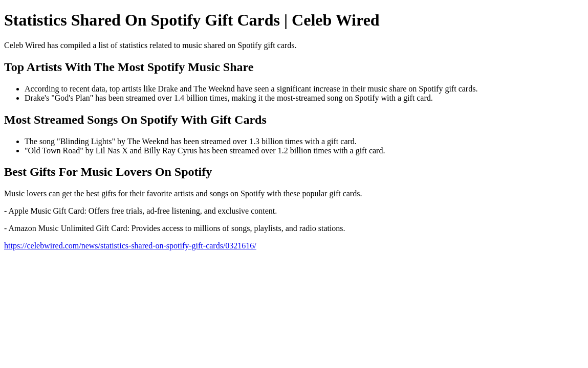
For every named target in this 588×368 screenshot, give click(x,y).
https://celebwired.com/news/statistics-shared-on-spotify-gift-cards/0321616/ (130, 246)
